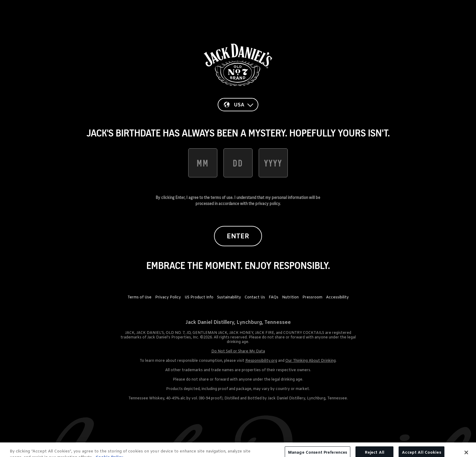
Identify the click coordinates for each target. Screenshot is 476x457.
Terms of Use (139, 297)
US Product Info (199, 297)
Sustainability (229, 297)
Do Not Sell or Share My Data (238, 351)
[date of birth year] (273, 163)
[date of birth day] (238, 163)
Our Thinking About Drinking (311, 361)
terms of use (222, 197)
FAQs (274, 297)
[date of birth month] (203, 163)
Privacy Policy (168, 297)
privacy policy (268, 203)
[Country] (238, 105)
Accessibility (337, 297)
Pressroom (312, 297)
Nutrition (290, 297)
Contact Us (255, 297)
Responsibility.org (261, 361)
